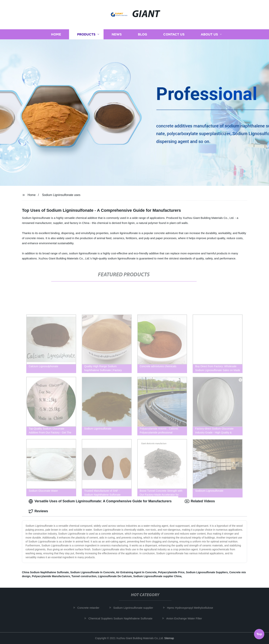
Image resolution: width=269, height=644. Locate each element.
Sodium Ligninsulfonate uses (61, 195)
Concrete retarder (90, 608)
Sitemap (169, 638)
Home (56, 34)
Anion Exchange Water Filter (186, 618)
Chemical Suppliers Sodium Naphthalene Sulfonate (122, 618)
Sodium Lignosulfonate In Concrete (92, 572)
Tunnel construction (84, 576)
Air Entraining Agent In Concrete (136, 572)
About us (209, 34)
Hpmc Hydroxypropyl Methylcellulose (192, 608)
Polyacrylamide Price (171, 572)
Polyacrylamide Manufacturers (51, 576)
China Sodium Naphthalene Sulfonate (45, 572)
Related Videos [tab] (200, 501)
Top (259, 634)
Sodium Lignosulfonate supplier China (157, 576)
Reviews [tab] (38, 511)
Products (86, 34)
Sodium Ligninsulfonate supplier (135, 608)
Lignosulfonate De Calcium (115, 576)
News (117, 34)
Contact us (174, 34)
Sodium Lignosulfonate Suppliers (207, 572)
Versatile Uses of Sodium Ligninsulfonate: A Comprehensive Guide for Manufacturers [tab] (100, 501)
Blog (142, 34)
